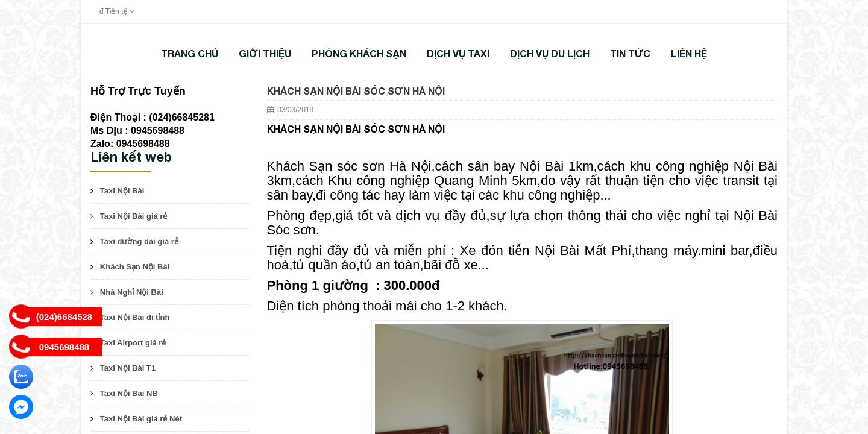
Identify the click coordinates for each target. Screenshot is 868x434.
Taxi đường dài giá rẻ (139, 241)
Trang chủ (190, 53)
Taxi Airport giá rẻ (133, 343)
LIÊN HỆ (689, 53)
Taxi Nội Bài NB (129, 393)
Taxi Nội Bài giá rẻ (134, 216)
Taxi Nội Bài (122, 191)
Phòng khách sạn (359, 53)
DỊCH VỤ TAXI (458, 53)
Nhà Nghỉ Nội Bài (132, 292)
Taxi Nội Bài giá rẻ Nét (141, 419)
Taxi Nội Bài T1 (128, 368)
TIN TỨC (630, 53)
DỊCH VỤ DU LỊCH (550, 53)
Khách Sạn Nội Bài (135, 267)
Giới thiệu (265, 53)
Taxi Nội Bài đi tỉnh (135, 317)
